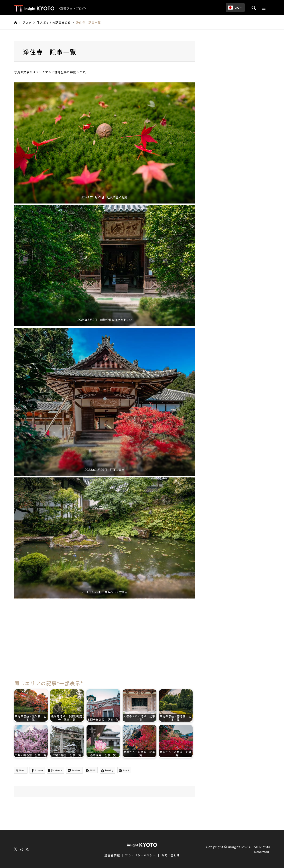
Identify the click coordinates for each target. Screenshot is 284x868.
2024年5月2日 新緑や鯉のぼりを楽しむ (104, 320)
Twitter (16, 849)
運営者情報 (112, 855)
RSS (27, 849)
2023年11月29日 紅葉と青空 (105, 470)
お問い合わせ (170, 855)
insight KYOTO (240, 846)
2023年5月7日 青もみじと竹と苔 (104, 592)
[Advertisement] (105, 637)
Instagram (21, 849)
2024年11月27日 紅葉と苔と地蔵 (105, 197)
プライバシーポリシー (140, 855)
